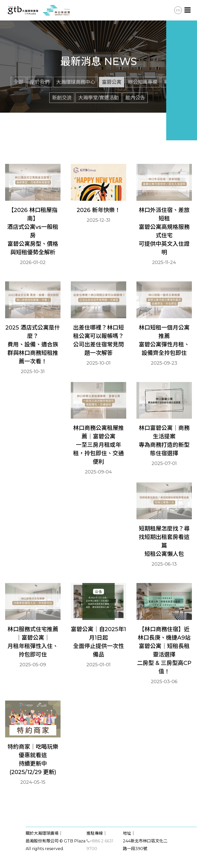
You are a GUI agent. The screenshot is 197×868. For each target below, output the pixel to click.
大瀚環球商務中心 (76, 82)
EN (178, 10)
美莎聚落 (174, 82)
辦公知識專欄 (143, 82)
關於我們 (40, 82)
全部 (18, 82)
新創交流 (62, 98)
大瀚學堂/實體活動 (98, 98)
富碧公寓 (112, 82)
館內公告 (135, 98)
